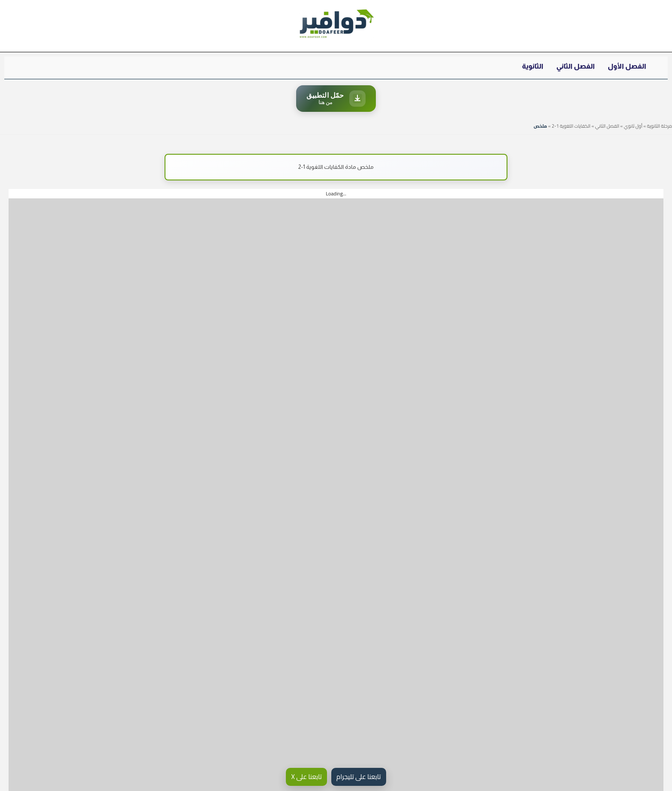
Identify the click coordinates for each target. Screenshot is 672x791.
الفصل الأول (627, 66)
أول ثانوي (633, 126)
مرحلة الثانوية (659, 126)
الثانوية (533, 66)
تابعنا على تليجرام (359, 777)
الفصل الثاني (576, 66)
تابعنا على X (306, 777)
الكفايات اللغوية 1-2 (571, 126)
